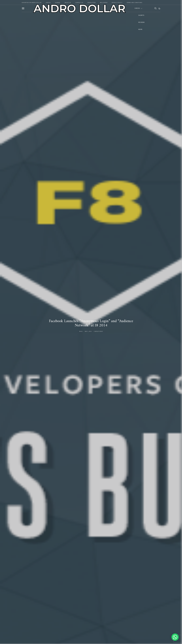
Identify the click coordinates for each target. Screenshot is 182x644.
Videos (137, 8)
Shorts (141, 15)
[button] (159, 8)
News (140, 29)
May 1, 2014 (88, 331)
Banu (81, 331)
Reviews (141, 22)
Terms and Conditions (134, 3)
